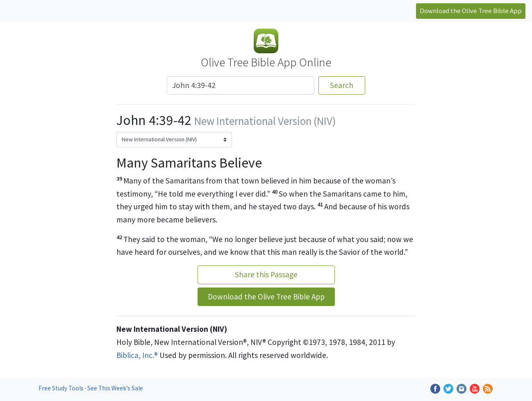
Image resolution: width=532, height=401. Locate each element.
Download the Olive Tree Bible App (471, 11)
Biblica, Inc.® (137, 355)
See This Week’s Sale (115, 388)
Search (342, 85)
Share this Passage (266, 274)
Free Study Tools (62, 388)
